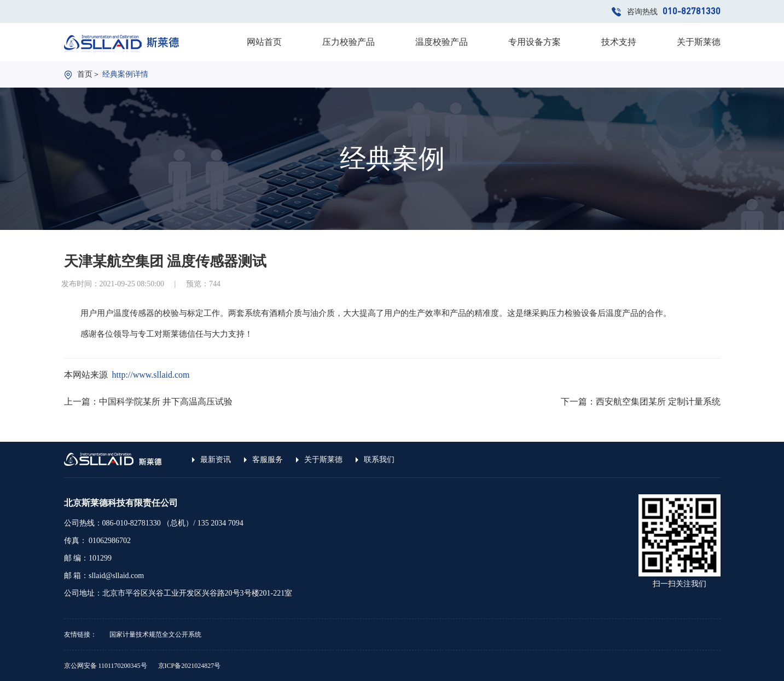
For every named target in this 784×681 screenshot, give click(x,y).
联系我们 (379, 460)
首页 (85, 74)
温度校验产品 (442, 42)
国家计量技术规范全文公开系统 (155, 634)
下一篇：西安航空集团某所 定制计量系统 (641, 402)
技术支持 (619, 42)
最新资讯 (216, 460)
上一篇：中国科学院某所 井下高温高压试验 (148, 402)
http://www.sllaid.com (151, 375)
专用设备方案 (535, 42)
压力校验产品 (349, 42)
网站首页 (264, 42)
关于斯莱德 (699, 42)
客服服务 (268, 460)
